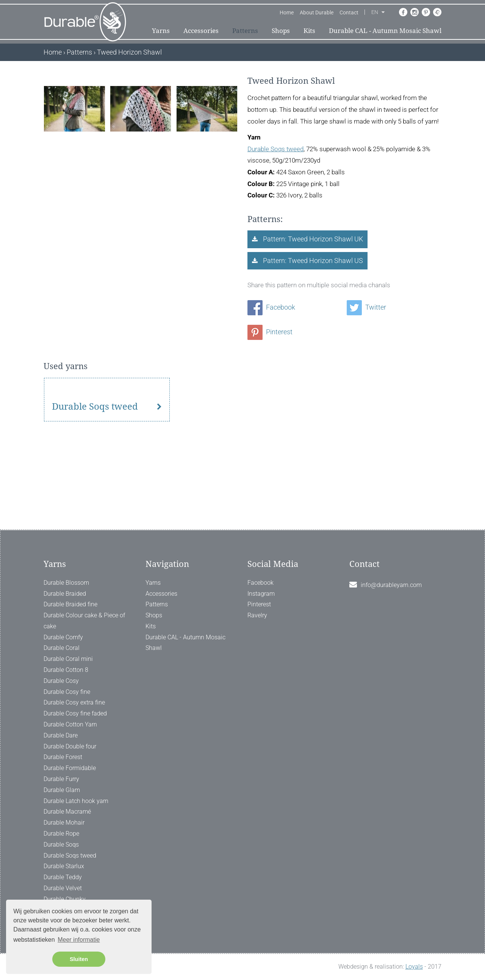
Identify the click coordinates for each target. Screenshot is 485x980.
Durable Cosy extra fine (74, 702)
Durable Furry (61, 779)
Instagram (261, 594)
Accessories (201, 31)
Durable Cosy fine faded (75, 713)
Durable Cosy (61, 681)
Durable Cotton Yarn (70, 724)
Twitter (366, 307)
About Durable (317, 13)
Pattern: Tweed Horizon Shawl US (312, 261)
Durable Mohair (64, 823)
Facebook (271, 307)
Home (287, 13)
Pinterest (270, 332)
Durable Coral (62, 648)
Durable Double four (70, 746)
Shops (281, 31)
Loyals (414, 967)
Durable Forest (63, 757)
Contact (349, 13)
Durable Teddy (63, 877)
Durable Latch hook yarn (76, 801)
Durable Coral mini (68, 659)
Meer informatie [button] (79, 940)
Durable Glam (62, 790)
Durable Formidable (70, 768)
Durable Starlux (64, 866)
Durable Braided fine (70, 604)
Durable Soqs (61, 845)
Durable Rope (61, 834)
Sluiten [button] (79, 959)
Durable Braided (65, 594)
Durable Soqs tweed (275, 149)
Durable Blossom (66, 583)
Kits (309, 31)
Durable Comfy (63, 637)
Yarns (161, 31)
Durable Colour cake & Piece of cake (84, 621)
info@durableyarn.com (391, 585)
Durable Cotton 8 (66, 670)
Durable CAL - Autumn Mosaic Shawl (385, 31)
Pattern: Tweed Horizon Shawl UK (312, 239)
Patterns (245, 31)
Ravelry (257, 615)
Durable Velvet (63, 888)
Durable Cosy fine (67, 692)
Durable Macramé (67, 812)
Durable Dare (61, 735)
